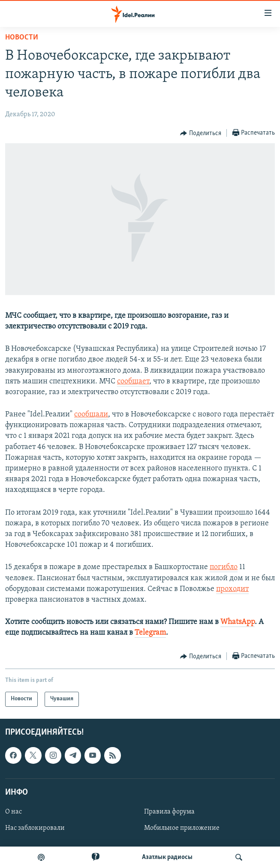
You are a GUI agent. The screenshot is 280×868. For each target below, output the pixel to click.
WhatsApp (238, 622)
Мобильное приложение (182, 828)
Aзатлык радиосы (167, 857)
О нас (14, 812)
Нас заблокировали (35, 828)
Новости (22, 38)
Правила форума (169, 812)
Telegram (150, 633)
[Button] (201, 133)
